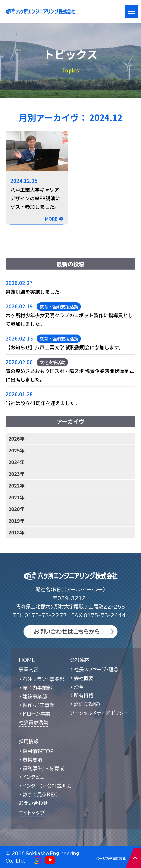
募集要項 (32, 760)
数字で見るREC (40, 794)
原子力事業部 (37, 688)
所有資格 (84, 695)
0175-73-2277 (40, 615)
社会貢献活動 (33, 722)
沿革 (79, 687)
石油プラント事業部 (44, 679)
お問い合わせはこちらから (67, 632)
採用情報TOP (38, 751)
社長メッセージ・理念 (96, 669)
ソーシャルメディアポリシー (99, 713)
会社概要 (84, 678)
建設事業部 (35, 696)
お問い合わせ (33, 803)
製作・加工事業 (38, 705)
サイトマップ (32, 813)
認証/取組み (87, 704)
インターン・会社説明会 (47, 786)
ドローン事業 (36, 714)
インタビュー (36, 777)
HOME (27, 660)
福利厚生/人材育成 (43, 768)
